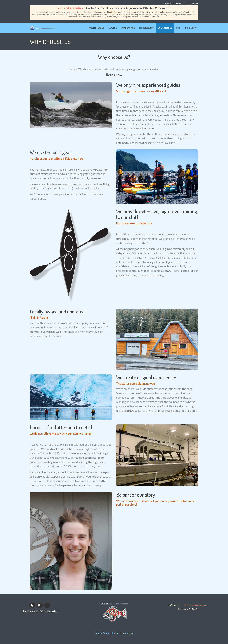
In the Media (190, 28)
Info (178, 28)
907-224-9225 (169, 4)
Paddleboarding (96, 28)
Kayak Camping (128, 28)
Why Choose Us (165, 28)
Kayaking (113, 28)
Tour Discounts (146, 28)
